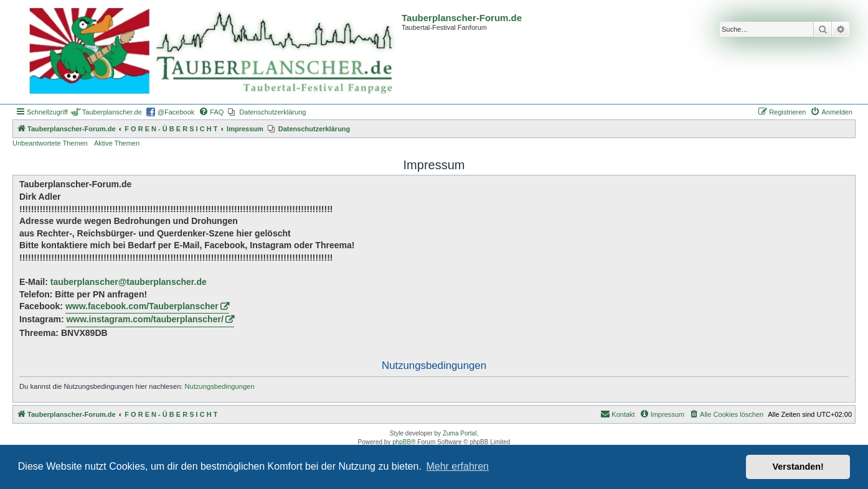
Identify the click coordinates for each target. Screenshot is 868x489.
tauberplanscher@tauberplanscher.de (129, 282)
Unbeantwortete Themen (50, 143)
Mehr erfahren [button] (457, 466)
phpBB (402, 442)
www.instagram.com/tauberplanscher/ (144, 319)
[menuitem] (211, 112)
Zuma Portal (460, 433)
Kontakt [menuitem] (617, 414)
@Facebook (176, 112)
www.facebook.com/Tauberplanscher (142, 306)
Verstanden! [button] (798, 467)
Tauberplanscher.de (112, 112)
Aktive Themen (117, 143)
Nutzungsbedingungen (220, 386)
